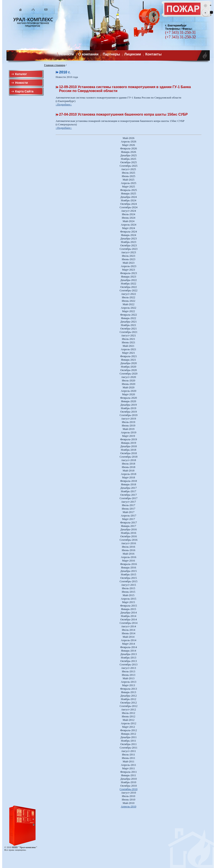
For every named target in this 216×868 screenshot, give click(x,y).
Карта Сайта (24, 91)
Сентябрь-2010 (129, 789)
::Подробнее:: (64, 104)
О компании (88, 54)
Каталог (21, 74)
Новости (67, 54)
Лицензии (133, 54)
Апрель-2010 (128, 806)
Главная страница (55, 65)
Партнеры (111, 54)
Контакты (153, 54)
